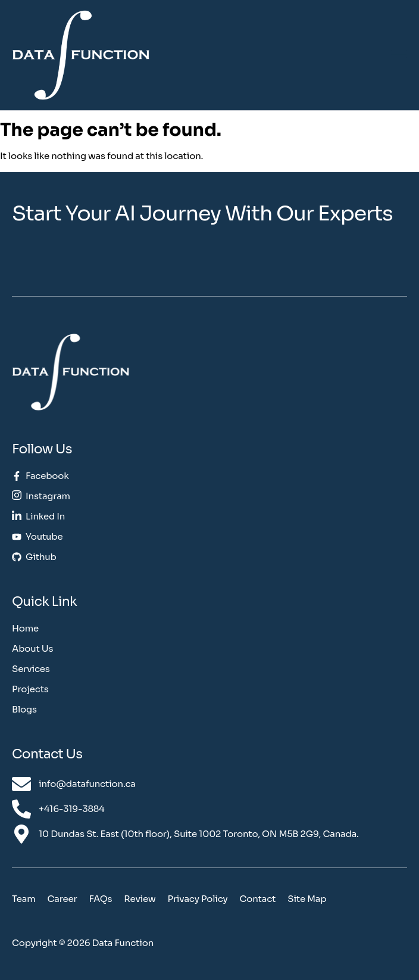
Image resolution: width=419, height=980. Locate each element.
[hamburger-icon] (399, 56)
